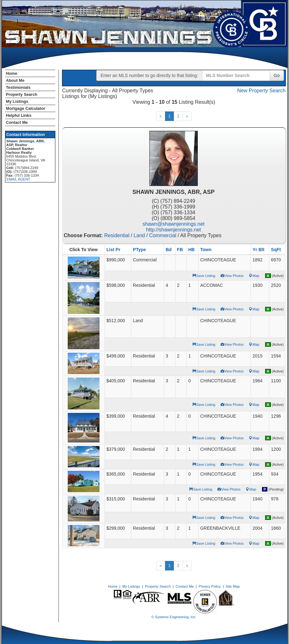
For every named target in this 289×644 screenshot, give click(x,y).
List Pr (114, 250)
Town (206, 250)
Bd (169, 250)
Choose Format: (83, 235)
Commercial (163, 235)
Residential (117, 235)
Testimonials (18, 87)
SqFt (276, 250)
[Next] (187, 116)
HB (191, 250)
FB (180, 250)
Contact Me (17, 122)
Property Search (22, 94)
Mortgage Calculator (26, 108)
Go (277, 75)
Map (254, 276)
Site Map (233, 586)
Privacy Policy (210, 586)
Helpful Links (19, 115)
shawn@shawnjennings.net (173, 224)
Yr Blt (258, 250)
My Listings (17, 101)
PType (139, 250)
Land (139, 235)
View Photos (232, 276)
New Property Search (261, 91)
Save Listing (204, 276)
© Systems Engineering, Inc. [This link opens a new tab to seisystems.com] (174, 617)
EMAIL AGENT (18, 179)
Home (12, 73)
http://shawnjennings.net (173, 230)
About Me (15, 80)
